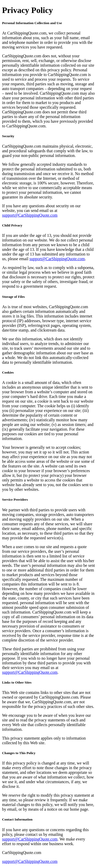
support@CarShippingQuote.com (30, 215)
